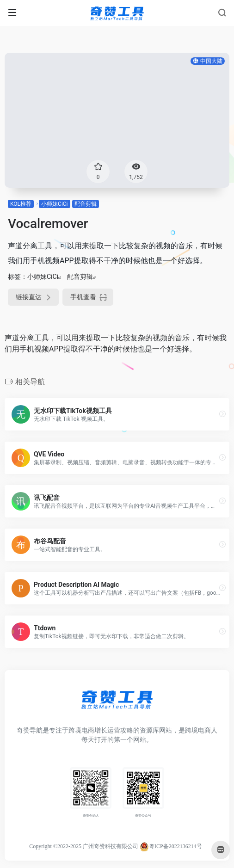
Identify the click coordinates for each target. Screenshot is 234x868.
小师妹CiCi (54, 204)
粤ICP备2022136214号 (175, 846)
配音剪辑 (86, 204)
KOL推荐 (21, 204)
